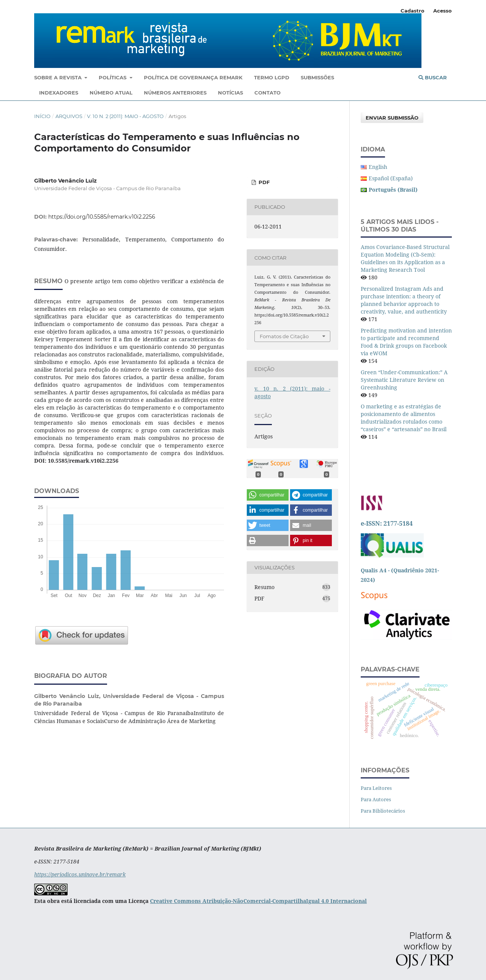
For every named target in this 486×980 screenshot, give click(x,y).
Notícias (230, 93)
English (378, 167)
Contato (267, 93)
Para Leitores (376, 788)
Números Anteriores (175, 93)
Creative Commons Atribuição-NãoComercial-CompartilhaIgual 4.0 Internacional (258, 901)
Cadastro (413, 11)
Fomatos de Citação (284, 336)
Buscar (433, 77)
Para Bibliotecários (383, 811)
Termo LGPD (272, 77)
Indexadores (59, 93)
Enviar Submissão (392, 118)
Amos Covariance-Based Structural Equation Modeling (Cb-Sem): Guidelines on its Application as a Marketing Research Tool (405, 258)
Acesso (443, 11)
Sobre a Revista (59, 77)
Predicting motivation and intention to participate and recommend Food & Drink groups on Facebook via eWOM (406, 342)
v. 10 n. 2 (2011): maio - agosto (125, 116)
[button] (268, 495)
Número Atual (111, 93)
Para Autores (376, 799)
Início (42, 116)
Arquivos (69, 116)
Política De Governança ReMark (193, 77)
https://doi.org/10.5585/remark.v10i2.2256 (102, 217)
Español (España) (391, 178)
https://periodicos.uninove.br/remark (80, 874)
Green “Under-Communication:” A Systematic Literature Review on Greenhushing (404, 380)
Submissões (317, 77)
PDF (263, 182)
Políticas (113, 77)
